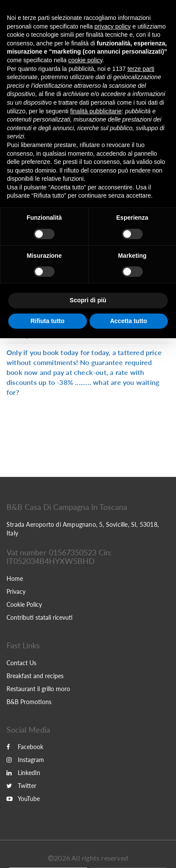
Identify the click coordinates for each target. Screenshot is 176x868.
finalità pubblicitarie (96, 111)
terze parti (141, 69)
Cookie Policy (24, 604)
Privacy (16, 591)
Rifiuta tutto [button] (47, 321)
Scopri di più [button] (88, 300)
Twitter (21, 786)
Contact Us (21, 663)
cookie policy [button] (85, 60)
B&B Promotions (29, 702)
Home (15, 578)
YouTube (23, 799)
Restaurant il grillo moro (38, 689)
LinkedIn (23, 773)
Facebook (25, 747)
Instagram (25, 760)
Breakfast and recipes (35, 676)
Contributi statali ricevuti (40, 617)
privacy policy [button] (112, 26)
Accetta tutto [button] (128, 321)
